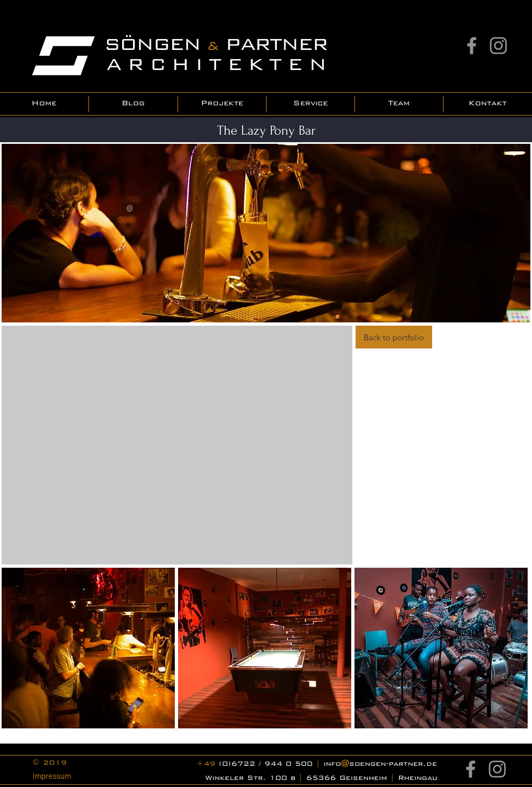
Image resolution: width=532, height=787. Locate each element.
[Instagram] (498, 46)
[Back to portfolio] (394, 337)
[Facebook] (472, 46)
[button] (88, 648)
